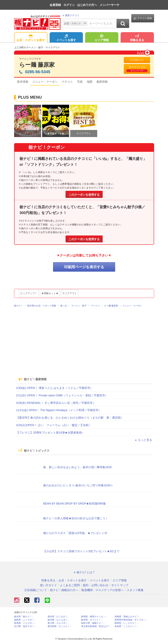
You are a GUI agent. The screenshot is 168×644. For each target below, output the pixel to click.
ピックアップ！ (29, 293)
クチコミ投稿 (143, 18)
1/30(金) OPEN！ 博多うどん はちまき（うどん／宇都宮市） (55, 388)
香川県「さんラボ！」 (59, 623)
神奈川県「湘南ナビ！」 (93, 623)
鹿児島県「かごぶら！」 (60, 626)
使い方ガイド (48, 585)
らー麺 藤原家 (37, 65)
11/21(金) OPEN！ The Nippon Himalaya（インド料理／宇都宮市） (59, 410)
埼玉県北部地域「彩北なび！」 (97, 626)
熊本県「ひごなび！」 (59, 617)
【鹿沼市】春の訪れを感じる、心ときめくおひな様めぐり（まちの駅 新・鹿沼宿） (70, 418)
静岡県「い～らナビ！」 (127, 623)
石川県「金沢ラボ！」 (25, 626)
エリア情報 (102, 38)
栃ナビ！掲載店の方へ (64, 590)
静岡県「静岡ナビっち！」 (94, 617)
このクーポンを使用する (84, 195)
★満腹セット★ (50, 293)
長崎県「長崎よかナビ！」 (128, 617)
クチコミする (137, 69)
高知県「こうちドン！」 (127, 626)
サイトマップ (120, 585)
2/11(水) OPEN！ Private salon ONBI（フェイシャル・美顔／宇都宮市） (62, 395)
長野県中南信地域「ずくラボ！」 (131, 620)
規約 (86, 585)
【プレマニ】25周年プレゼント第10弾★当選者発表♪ (50, 433)
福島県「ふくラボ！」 (25, 620)
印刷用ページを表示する (84, 267)
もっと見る (143, 440)
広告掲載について (36, 590)
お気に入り (137, 60)
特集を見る (137, 38)
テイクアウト (70, 293)
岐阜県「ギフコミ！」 (92, 620)
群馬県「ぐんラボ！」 (25, 623)
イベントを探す (66, 38)
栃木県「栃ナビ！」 (24, 617)
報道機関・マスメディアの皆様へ (102, 590)
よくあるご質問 (70, 585)
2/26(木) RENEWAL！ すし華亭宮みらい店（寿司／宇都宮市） (56, 403)
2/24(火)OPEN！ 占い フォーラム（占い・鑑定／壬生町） (54, 425)
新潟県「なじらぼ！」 (59, 620)
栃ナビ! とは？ (84, 572)
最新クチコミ (70, 15)
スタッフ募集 (135, 590)
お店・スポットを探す (31, 38)
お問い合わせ (100, 585)
